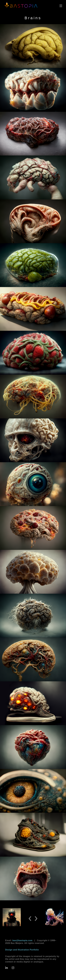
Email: (19, 940)
